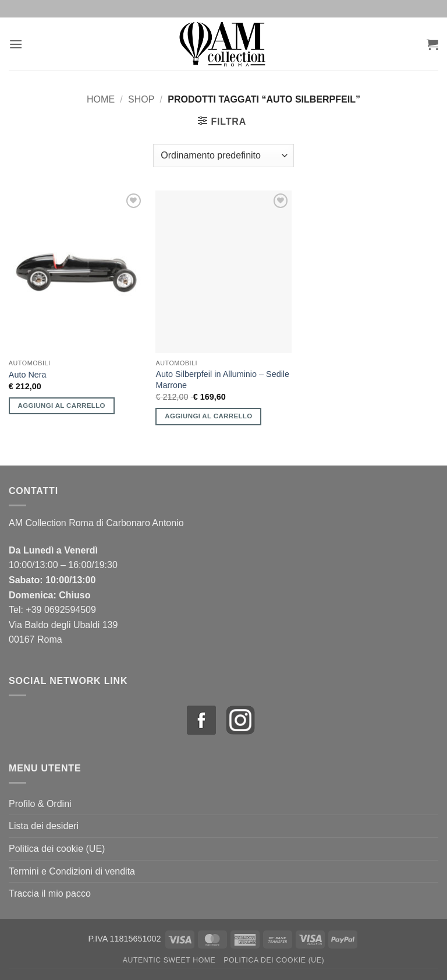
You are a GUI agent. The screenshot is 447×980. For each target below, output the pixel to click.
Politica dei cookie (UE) (57, 849)
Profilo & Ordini (40, 804)
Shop (141, 99)
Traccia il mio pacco (50, 893)
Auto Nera (28, 375)
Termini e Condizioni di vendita (72, 871)
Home (101, 99)
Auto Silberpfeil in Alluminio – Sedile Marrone (222, 380)
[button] (16, 44)
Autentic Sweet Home (169, 960)
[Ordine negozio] (223, 156)
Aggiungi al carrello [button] (62, 406)
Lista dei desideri (44, 826)
